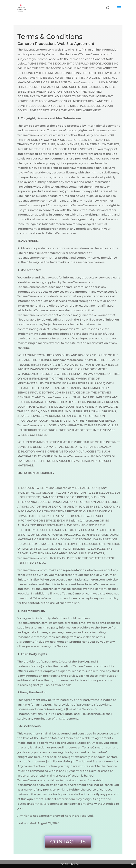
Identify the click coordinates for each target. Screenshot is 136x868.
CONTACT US (68, 842)
